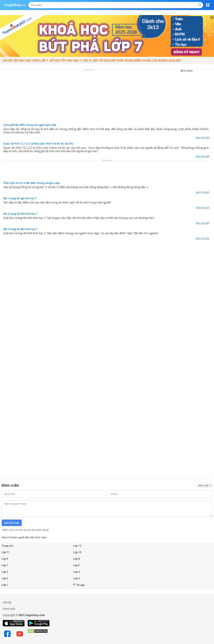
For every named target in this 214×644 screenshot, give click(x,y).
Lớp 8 (77, 559)
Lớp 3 (5, 578)
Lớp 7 (5, 565)
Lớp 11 (6, 552)
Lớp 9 (5, 559)
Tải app (79, 585)
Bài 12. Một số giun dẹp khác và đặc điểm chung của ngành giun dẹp (132, 61)
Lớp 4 (77, 572)
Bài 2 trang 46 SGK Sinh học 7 (20, 214)
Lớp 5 (5, 572)
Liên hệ (7, 602)
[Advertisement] (107, 97)
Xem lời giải (202, 156)
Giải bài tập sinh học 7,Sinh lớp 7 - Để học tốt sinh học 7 (42, 61)
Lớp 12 (77, 546)
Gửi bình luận (12, 523)
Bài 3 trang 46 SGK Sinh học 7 (20, 229)
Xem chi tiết (202, 137)
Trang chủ (7, 546)
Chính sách (9, 609)
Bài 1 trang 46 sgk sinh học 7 (20, 198)
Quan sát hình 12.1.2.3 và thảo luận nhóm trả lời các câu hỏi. (38, 144)
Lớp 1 (5, 585)
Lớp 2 (77, 578)
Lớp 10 (77, 552)
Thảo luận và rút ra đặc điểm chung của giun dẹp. (32, 183)
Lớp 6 (77, 565)
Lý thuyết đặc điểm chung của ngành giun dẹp (30, 125)
